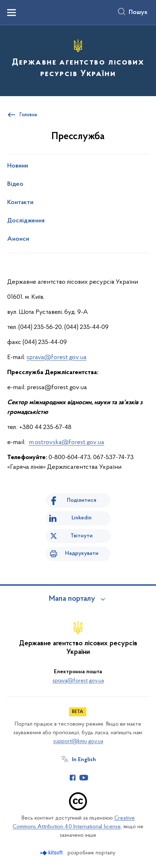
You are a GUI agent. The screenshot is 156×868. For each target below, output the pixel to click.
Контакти (20, 203)
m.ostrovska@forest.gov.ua (66, 442)
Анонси (18, 239)
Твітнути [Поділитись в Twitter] (82, 536)
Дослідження (26, 221)
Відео (15, 184)
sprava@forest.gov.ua (57, 357)
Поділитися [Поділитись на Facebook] (82, 500)
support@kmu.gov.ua (78, 741)
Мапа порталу (72, 599)
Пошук (138, 13)
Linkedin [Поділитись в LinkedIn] (82, 518)
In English (84, 760)
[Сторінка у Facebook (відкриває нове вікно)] (73, 778)
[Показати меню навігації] (12, 13)
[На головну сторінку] (78, 60)
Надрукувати (82, 553)
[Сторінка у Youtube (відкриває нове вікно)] (84, 778)
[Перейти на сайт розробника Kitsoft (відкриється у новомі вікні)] (52, 853)
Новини (18, 166)
